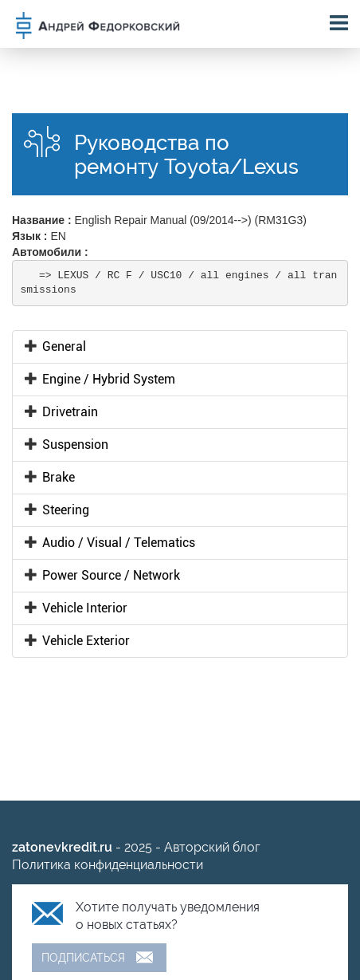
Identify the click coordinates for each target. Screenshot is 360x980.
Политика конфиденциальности (108, 865)
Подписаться (83, 958)
